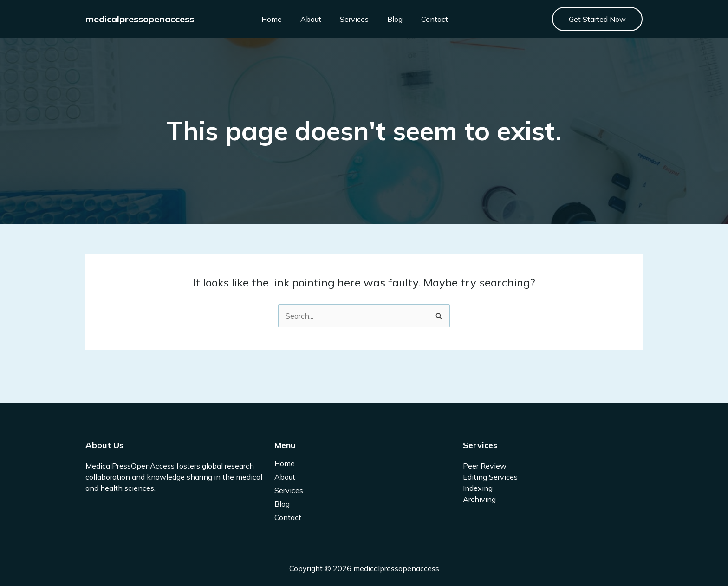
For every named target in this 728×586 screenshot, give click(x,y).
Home (272, 19)
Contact (435, 19)
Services (354, 19)
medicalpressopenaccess (140, 19)
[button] (597, 19)
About (311, 19)
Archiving (479, 499)
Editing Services (490, 477)
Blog (395, 19)
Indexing (478, 488)
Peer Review (485, 466)
